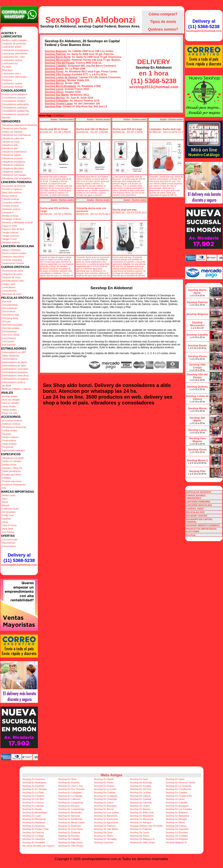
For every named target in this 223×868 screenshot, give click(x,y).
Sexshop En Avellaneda (70, 819)
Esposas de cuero (11, 277)
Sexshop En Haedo (104, 779)
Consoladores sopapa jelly (16, 111)
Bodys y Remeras (11, 250)
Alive (5, 499)
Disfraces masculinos (13, 257)
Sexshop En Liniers (140, 806)
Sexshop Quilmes (55, 80)
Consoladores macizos (14, 98)
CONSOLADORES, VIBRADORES (196, 497)
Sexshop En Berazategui (35, 812)
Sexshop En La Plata (33, 792)
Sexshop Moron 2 (197, 460)
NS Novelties (9, 512)
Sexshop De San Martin (106, 829)
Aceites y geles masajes (15, 40)
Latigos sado (9, 284)
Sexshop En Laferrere (69, 799)
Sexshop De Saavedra (177, 829)
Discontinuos (9, 543)
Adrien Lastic (9, 495)
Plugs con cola (10, 413)
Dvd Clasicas (9, 338)
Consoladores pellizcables (16, 104)
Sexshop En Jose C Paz (70, 786)
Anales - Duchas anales (62, 120)
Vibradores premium (13, 158)
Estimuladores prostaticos (15, 379)
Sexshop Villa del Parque (60, 63)
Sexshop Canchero (104, 842)
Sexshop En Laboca (140, 796)
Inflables (7, 478)
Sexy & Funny (9, 525)
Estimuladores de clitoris (15, 362)
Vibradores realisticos (13, 165)
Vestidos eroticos (11, 242)
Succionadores (10, 359)
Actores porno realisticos (15, 94)
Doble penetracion (12, 471)
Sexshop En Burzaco (69, 806)
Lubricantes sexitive (12, 83)
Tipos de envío (163, 22)
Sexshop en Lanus (175, 799)
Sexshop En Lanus (104, 802)
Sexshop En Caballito (177, 802)
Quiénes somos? (163, 29)
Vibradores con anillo (13, 458)
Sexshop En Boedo (32, 809)
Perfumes (7, 80)
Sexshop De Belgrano (177, 839)
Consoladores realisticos (15, 108)
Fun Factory (8, 532)
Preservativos (9, 440)
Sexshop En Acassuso (34, 826)
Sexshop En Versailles (105, 839)
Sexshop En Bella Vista (142, 812)
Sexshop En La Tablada (70, 796)
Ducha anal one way (125, 210)
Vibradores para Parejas (15, 128)
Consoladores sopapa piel (15, 114)
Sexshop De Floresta (69, 836)
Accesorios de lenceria (14, 186)
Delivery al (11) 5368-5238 (19, 558)
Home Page (45, 115)
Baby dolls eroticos (12, 192)
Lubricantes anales (12, 47)
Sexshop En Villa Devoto (71, 846)
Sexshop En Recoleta (177, 832)
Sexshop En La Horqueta (179, 786)
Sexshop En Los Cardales (179, 809)
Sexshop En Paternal (141, 829)
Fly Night (7, 67)
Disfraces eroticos (11, 209)
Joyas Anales (9, 406)
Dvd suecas (8, 341)
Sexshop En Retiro (104, 836)
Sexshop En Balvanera (106, 816)
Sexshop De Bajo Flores (70, 842)
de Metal (7, 386)
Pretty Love (8, 515)
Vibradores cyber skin (13, 138)
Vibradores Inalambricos (15, 152)
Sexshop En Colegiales (70, 792)
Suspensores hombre (13, 263)
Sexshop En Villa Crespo (142, 842)
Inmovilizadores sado (13, 281)
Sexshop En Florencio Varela (181, 782)
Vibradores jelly (10, 145)
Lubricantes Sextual (12, 87)
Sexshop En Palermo (105, 826)
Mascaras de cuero (12, 294)
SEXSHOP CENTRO (197, 516)
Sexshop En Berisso (140, 809)
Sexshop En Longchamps (71, 809)
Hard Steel (8, 529)
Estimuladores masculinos (16, 376)
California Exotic (11, 509)
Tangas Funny (9, 239)
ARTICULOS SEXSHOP (198, 492)
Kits (4, 488)
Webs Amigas (111, 775)
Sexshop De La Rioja (33, 836)
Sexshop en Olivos (175, 822)
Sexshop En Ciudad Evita (179, 796)
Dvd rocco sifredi (11, 335)
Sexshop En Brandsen (105, 806)
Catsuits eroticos (11, 199)
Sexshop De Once (103, 832)
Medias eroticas (10, 216)
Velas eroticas (9, 444)
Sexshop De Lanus (139, 832)
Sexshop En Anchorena (106, 819)
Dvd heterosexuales (12, 325)
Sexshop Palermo (55, 54)
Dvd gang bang (10, 318)
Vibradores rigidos (11, 155)
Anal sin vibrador (11, 403)
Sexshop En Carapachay (71, 802)
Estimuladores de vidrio (14, 366)
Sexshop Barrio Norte (58, 57)
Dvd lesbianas (9, 331)
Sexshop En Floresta (69, 782)
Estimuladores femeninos (15, 372)
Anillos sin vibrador (12, 461)
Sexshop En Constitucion (179, 789)
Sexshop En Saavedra (34, 839)
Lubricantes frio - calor (14, 57)
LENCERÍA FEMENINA (198, 502)
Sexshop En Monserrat (34, 819)
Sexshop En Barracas (69, 816)
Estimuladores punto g (14, 382)
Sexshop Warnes (55, 98)
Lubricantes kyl (10, 63)
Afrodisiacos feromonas (14, 427)
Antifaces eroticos (11, 424)
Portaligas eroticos (12, 219)
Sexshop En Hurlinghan (34, 782)
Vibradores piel (10, 148)
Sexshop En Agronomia (106, 822)
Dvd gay (6, 321)
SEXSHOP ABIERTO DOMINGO (203, 525)
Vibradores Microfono (13, 168)
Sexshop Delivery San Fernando (146, 826)
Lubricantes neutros (12, 60)
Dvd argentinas (10, 305)
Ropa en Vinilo (10, 226)
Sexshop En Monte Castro (71, 822)
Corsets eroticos (11, 206)
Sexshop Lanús (54, 89)
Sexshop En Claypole (33, 796)
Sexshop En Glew (67, 779)
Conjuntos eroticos (12, 202)
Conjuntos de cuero (12, 274)
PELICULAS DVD (195, 512)
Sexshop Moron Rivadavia (60, 86)
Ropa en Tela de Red (13, 229)
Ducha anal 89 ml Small (54, 129)
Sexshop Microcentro (57, 60)
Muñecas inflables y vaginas (17, 389)
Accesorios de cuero (13, 271)
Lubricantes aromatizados (15, 50)
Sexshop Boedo (54, 69)
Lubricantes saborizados (15, 77)
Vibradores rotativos (12, 172)
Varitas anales (9, 410)
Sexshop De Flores (140, 836)
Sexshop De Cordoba (177, 836)
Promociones (9, 546)
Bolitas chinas (9, 465)
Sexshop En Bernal (104, 809)
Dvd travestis (9, 345)
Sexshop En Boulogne (177, 806)
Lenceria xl (8, 212)
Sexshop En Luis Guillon (107, 812)
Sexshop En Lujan (32, 816)
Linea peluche (9, 291)
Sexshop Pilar (53, 107)
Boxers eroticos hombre (14, 253)
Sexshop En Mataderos (142, 816)
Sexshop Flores (54, 72)
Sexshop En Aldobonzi (90, 20)
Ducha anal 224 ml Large (127, 129)
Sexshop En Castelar (141, 799)
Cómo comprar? (163, 14)
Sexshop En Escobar (141, 786)
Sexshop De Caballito (69, 839)
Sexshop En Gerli (139, 779)
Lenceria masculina (12, 260)
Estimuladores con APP (14, 352)
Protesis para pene (12, 481)
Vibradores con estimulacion (17, 135)
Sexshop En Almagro (177, 819)
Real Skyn (7, 70)
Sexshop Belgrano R (176, 842)
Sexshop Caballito (56, 66)
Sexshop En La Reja (140, 792)
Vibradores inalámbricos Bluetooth (20, 125)
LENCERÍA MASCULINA (199, 505)
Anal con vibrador (11, 400)
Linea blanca (9, 287)
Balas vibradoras (11, 356)
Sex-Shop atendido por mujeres (38, 846)
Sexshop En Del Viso (141, 789)
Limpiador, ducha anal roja (165, 129)
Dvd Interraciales (11, 328)
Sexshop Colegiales (56, 101)
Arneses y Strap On (12, 468)
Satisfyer (7, 519)
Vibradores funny (11, 142)
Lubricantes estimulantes (15, 53)
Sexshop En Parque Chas (35, 829)
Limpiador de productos (14, 43)
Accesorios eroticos (12, 420)
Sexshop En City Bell (33, 799)
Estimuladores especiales (15, 369)
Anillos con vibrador (12, 132)
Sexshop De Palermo (33, 832)
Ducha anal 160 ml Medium (92, 129)
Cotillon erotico (10, 430)
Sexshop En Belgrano (177, 812)
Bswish (6, 505)
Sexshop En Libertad (33, 806)
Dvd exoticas (9, 311)
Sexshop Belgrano (56, 51)
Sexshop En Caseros (33, 802)
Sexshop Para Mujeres (197, 440)
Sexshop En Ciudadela (106, 796)
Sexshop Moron (54, 83)
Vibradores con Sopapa (14, 175)
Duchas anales (10, 396)
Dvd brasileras (10, 308)
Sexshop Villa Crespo (58, 74)
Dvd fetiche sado (11, 315)
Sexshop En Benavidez (70, 812)
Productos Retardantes (14, 485)
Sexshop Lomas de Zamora (61, 77)
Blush (5, 502)
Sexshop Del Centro (176, 826)
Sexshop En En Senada (34, 789)
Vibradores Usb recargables (16, 178)
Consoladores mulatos (14, 101)
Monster (6, 118)
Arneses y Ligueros (12, 189)
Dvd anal (7, 301)
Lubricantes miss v (12, 73)
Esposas (7, 434)
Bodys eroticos (10, 196)
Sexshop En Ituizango (141, 782)
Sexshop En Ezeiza (104, 786)
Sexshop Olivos (54, 92)
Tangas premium (11, 236)
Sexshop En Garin (175, 779)
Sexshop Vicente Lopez (59, 104)
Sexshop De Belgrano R (142, 839)
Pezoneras (8, 447)
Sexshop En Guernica (33, 779)
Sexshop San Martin (57, 95)
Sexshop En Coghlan (105, 792)
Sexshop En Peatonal (69, 832)
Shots (5, 522)
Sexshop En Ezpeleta (33, 786)
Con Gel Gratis (10, 539)
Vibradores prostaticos (14, 162)
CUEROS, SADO (195, 509)
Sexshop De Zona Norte (70, 829)
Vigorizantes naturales (14, 450)
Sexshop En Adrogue (141, 822)
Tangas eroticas (10, 232)
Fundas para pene (12, 475)
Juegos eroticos (10, 437)
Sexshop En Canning (141, 802)
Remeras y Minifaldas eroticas (18, 222)
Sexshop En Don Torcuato (71, 789)
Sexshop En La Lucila (105, 789)
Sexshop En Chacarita (105, 799)
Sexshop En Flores (104, 782)
